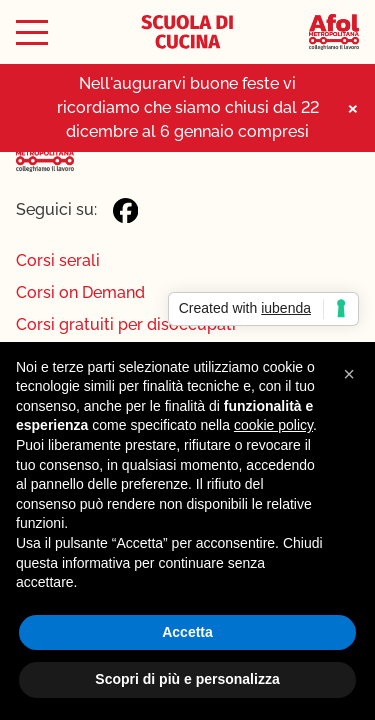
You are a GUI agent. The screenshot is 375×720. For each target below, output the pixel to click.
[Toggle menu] (32, 32)
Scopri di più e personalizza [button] (187, 679)
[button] (349, 374)
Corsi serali (58, 260)
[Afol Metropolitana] (334, 32)
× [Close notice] (353, 107)
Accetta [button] (187, 632)
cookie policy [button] (273, 425)
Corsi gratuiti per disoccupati (126, 324)
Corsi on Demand (80, 292)
